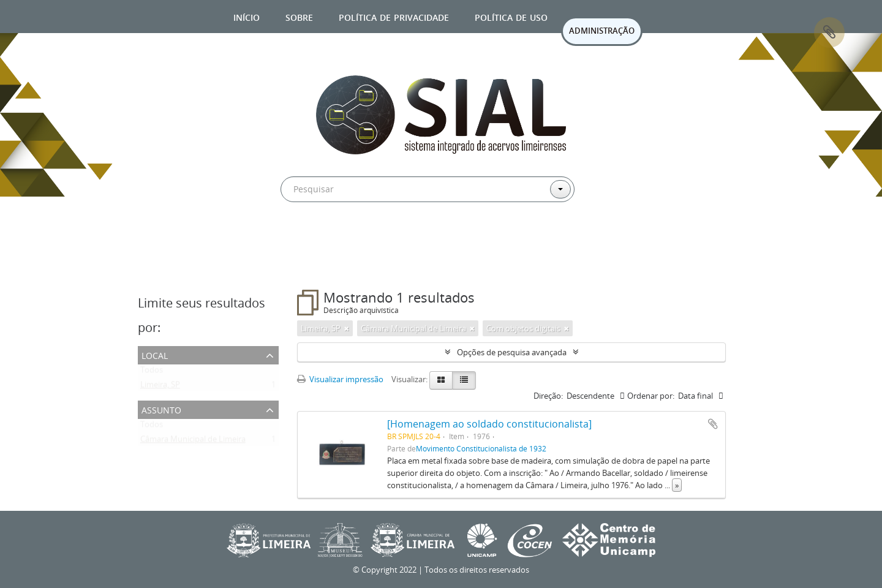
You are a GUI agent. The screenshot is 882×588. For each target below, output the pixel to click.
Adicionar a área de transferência (713, 424)
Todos (152, 372)
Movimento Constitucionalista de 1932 (481, 448)
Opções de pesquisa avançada (512, 352)
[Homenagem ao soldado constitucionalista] (489, 424)
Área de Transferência (829, 32)
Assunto (161, 409)
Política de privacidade (394, 16)
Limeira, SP (160, 387)
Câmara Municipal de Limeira (193, 442)
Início (247, 16)
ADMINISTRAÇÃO (602, 31)
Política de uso (511, 16)
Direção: (548, 396)
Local (155, 354)
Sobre (299, 16)
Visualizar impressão (340, 379)
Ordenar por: (651, 396)
